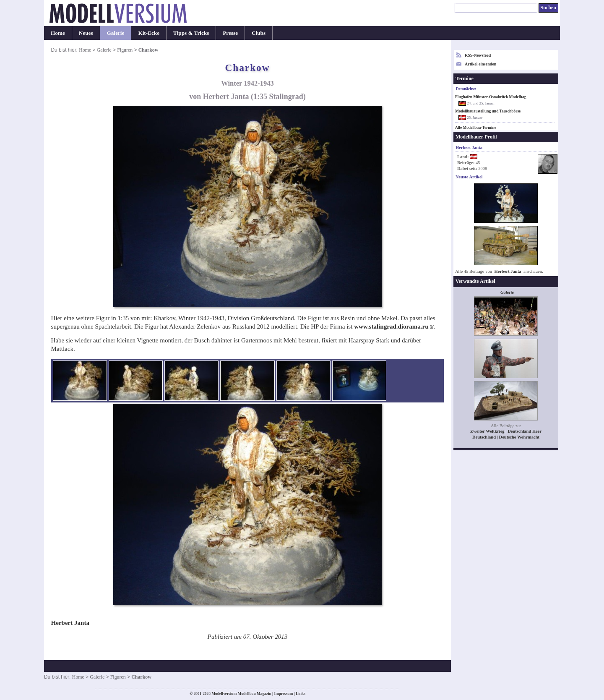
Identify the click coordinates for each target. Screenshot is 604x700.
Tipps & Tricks (191, 33)
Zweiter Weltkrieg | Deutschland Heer (506, 431)
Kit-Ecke (149, 33)
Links (301, 694)
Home (58, 33)
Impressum (283, 694)
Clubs (259, 33)
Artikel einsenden (480, 64)
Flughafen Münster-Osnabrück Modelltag (491, 97)
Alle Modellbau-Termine (476, 128)
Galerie (116, 33)
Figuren (125, 50)
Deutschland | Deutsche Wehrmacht (506, 437)
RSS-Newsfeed (478, 55)
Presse (230, 33)
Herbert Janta (508, 271)
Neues (86, 33)
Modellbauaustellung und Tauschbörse (488, 111)
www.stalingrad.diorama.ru (391, 326)
